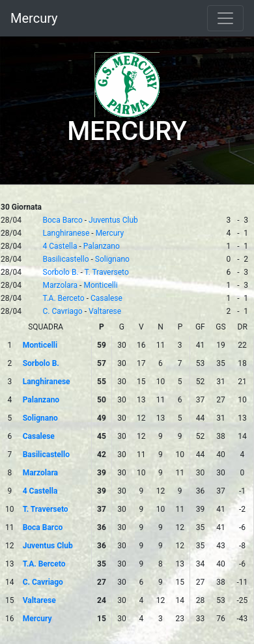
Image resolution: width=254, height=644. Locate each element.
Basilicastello (66, 259)
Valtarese (105, 311)
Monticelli (100, 285)
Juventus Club (113, 220)
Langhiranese (66, 233)
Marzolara (61, 285)
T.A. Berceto (64, 298)
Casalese (106, 298)
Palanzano (102, 246)
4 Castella (60, 246)
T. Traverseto (107, 272)
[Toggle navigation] (225, 18)
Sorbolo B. (61, 272)
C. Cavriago (63, 311)
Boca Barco (63, 220)
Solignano (112, 259)
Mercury (34, 18)
